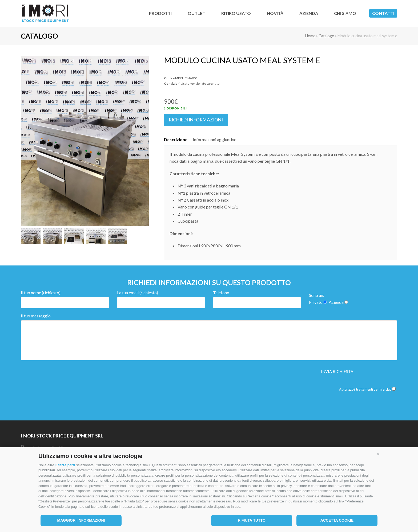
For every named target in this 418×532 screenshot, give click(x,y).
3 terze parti (65, 465)
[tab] (176, 140)
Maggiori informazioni (81, 520)
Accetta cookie (337, 520)
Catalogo (326, 36)
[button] (378, 454)
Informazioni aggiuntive (214, 139)
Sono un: (317, 295)
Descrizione (176, 139)
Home (310, 36)
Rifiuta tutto (252, 520)
